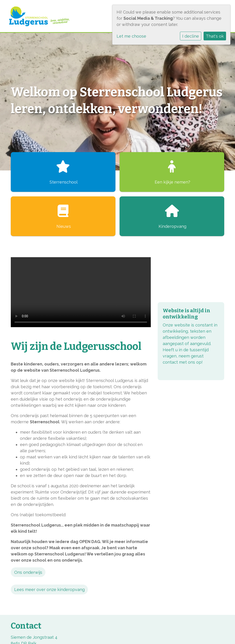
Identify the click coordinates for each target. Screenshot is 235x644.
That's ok (215, 36)
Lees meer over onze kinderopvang (49, 590)
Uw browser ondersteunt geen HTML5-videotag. (81, 292)
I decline (191, 36)
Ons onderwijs (28, 572)
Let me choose (131, 36)
